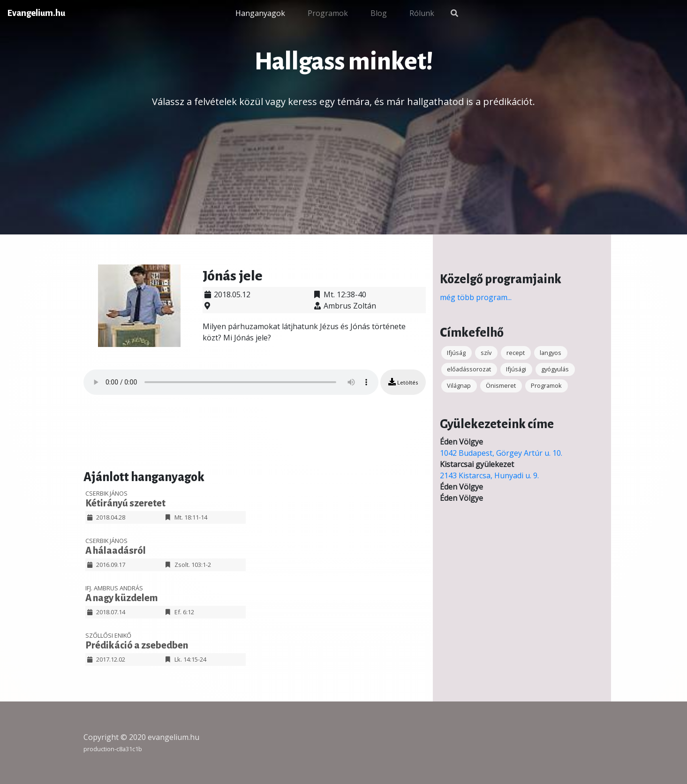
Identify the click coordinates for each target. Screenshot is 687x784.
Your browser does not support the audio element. (231, 382)
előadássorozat (469, 369)
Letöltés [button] (403, 382)
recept (516, 353)
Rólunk (422, 13)
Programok (328, 13)
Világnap (459, 385)
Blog (379, 13)
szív (486, 353)
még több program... (476, 297)
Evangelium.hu (36, 13)
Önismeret (501, 385)
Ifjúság (456, 353)
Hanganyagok (260, 13)
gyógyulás (555, 369)
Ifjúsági (516, 369)
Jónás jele (233, 276)
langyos (551, 353)
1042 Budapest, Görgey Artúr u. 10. (501, 453)
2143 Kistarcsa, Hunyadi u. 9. (489, 475)
